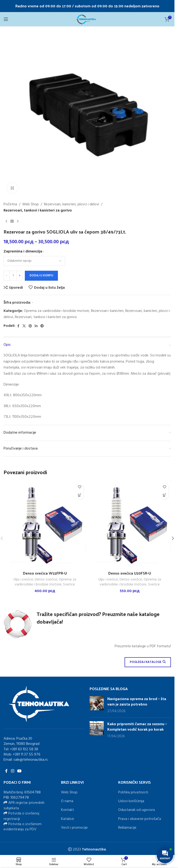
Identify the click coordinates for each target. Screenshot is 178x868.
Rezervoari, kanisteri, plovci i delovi (72, 205)
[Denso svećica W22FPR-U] (45, 524)
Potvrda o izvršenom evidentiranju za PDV (23, 827)
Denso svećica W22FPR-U (45, 573)
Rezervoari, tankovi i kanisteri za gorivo (38, 211)
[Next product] (18, 221)
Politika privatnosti (133, 792)
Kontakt (67, 810)
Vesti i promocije (74, 828)
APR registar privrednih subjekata (24, 805)
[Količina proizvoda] (13, 276)
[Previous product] (6, 221)
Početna (10, 205)
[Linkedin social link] (36, 326)
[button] (80, 495)
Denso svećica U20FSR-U (130, 573)
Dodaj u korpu (41, 276)
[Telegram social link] (42, 326)
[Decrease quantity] (7, 276)
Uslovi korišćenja (131, 801)
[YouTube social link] (19, 771)
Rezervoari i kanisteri (107, 311)
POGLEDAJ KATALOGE (148, 662)
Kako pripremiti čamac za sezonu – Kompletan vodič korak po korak (137, 726)
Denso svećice (46, 580)
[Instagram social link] (12, 771)
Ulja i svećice (23, 580)
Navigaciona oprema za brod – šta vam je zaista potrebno (137, 701)
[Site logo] (87, 19)
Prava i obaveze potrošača (140, 819)
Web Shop (30, 205)
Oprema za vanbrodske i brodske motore (56, 311)
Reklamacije (127, 828)
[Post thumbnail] (97, 705)
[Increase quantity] (20, 276)
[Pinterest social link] (30, 326)
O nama (67, 801)
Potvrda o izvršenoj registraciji (21, 816)
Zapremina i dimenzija (23, 252)
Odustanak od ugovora (137, 810)
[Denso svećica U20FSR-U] (130, 524)
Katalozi (67, 819)
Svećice (69, 585)
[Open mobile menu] (6, 19)
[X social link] (24, 326)
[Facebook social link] (18, 326)
